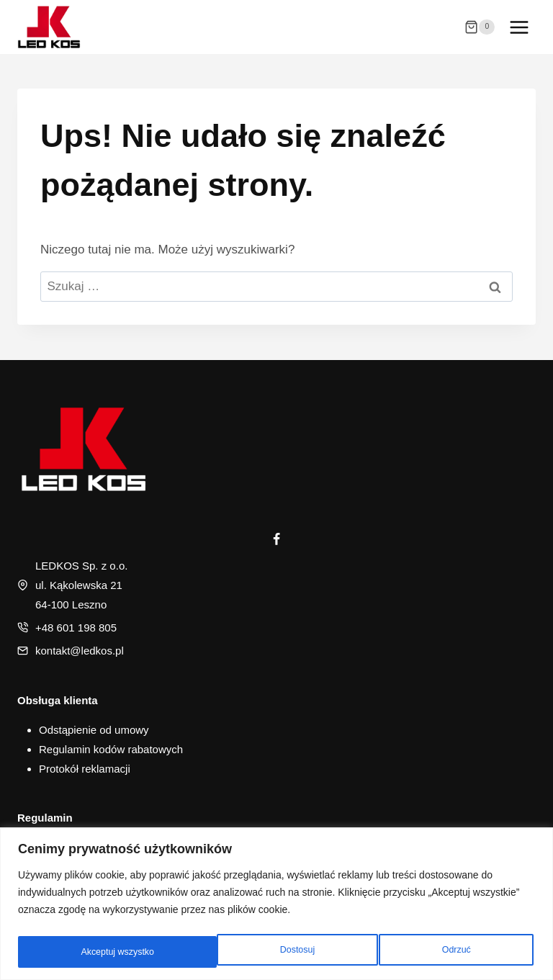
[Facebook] (276, 539)
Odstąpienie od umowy (94, 730)
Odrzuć (255, 952)
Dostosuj (96, 952)
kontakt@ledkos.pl (80, 651)
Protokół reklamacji (85, 769)
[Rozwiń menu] (519, 27)
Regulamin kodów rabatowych (111, 749)
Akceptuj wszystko (435, 952)
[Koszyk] (480, 27)
